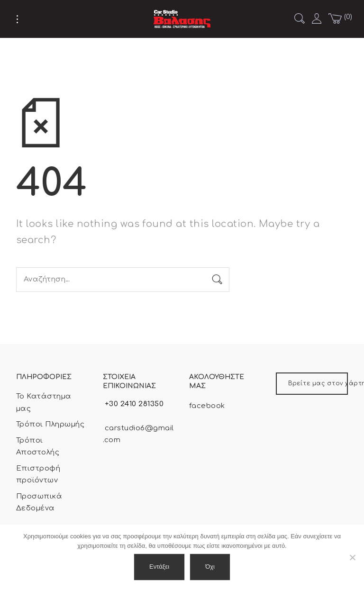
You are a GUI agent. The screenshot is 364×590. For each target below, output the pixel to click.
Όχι (210, 567)
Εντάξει (159, 567)
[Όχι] (352, 557)
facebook (207, 406)
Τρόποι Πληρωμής (50, 424)
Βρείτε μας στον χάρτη (318, 383)
